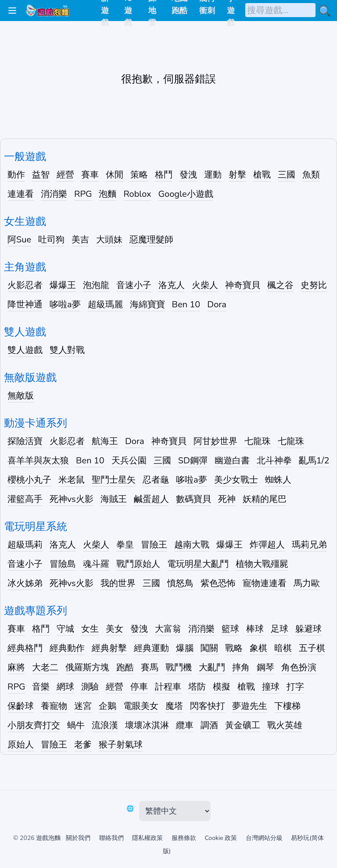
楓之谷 (280, 285)
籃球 (230, 629)
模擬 (222, 687)
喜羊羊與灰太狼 (38, 461)
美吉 (80, 240)
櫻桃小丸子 (29, 480)
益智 (41, 175)
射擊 (237, 175)
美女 (115, 629)
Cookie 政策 (221, 838)
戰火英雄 (285, 725)
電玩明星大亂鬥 (198, 564)
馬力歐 (307, 583)
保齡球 (21, 706)
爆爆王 (63, 285)
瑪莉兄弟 (309, 545)
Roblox (137, 194)
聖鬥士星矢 (114, 480)
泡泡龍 (96, 285)
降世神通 (25, 304)
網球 (65, 687)
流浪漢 (105, 725)
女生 (90, 629)
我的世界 (118, 583)
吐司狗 (51, 240)
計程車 (168, 687)
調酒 (209, 725)
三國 (287, 175)
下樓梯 (287, 706)
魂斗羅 (96, 564)
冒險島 (63, 564)
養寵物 (54, 706)
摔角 (241, 667)
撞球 (271, 687)
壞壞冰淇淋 (147, 725)
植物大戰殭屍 (262, 564)
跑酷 (125, 667)
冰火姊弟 (25, 583)
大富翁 (168, 629)
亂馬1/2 (314, 461)
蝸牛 (76, 725)
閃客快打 (208, 706)
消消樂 (54, 194)
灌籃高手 (25, 499)
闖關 (209, 648)
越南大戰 (192, 545)
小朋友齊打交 (34, 725)
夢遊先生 (250, 706)
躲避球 (308, 629)
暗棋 (283, 648)
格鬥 (164, 175)
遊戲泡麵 (48, 838)
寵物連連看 (265, 583)
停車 (139, 687)
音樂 (41, 687)
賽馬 (150, 667)
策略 (139, 175)
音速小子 (134, 285)
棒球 (255, 629)
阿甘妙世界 (215, 441)
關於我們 (78, 838)
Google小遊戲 (186, 194)
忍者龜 (156, 480)
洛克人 (172, 285)
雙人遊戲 (25, 350)
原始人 (21, 745)
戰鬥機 (179, 667)
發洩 (188, 175)
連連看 (21, 194)
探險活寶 (25, 441)
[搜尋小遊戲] (325, 11)
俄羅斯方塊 (87, 667)
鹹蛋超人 (151, 499)
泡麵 (108, 194)
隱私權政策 (147, 838)
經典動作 (67, 648)
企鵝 (108, 706)
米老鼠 (72, 480)
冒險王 (154, 545)
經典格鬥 (25, 648)
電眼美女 (141, 706)
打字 (295, 687)
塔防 (197, 687)
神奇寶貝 (243, 285)
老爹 (83, 745)
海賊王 (114, 499)
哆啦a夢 (65, 304)
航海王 (105, 441)
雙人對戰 (67, 350)
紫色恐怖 (218, 583)
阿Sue (19, 240)
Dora (217, 304)
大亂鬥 (212, 667)
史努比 (314, 285)
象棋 (258, 648)
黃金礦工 (243, 725)
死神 (227, 499)
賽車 (90, 175)
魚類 (311, 175)
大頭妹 (109, 240)
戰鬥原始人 (138, 564)
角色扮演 (299, 667)
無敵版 (21, 396)
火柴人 (205, 285)
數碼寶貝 (194, 499)
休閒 (115, 175)
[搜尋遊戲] (280, 10)
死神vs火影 (72, 499)
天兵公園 (129, 461)
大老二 (45, 667)
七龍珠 (258, 441)
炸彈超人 (267, 545)
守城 (65, 629)
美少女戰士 (236, 480)
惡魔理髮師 (151, 240)
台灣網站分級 (264, 838)
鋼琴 (265, 667)
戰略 (234, 648)
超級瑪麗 (105, 304)
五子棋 (312, 648)
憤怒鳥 (180, 583)
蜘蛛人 (278, 480)
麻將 (16, 667)
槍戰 (262, 175)
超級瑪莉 (25, 545)
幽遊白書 (232, 461)
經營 (65, 175)
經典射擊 (109, 648)
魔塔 (174, 706)
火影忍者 (25, 285)
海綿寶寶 (147, 304)
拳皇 (125, 545)
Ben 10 (186, 304)
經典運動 (151, 648)
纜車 (185, 725)
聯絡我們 (111, 838)
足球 (280, 629)
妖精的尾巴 (265, 499)
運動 (213, 175)
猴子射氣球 (121, 745)
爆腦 (185, 648)
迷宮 (83, 706)
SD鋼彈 (193, 461)
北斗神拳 (274, 461)
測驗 (90, 687)
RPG (83, 194)
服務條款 (184, 838)
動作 (16, 175)
